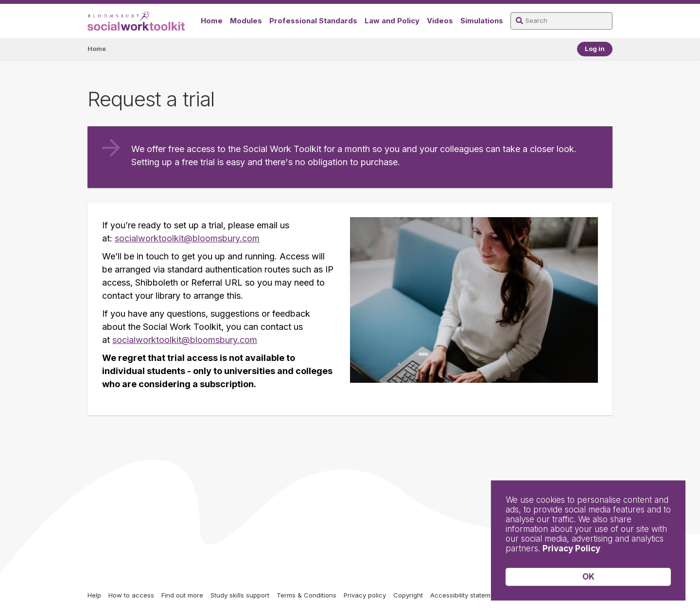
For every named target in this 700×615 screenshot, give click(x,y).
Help (94, 595)
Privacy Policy (571, 548)
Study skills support (240, 595)
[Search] (561, 21)
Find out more (182, 595)
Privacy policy (365, 595)
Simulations (482, 21)
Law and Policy (392, 21)
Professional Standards (313, 21)
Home (212, 21)
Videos (440, 21)
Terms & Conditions (306, 595)
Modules (246, 21)
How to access (131, 595)
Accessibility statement (465, 595)
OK (588, 577)
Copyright (408, 595)
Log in (595, 49)
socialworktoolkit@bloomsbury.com (187, 238)
